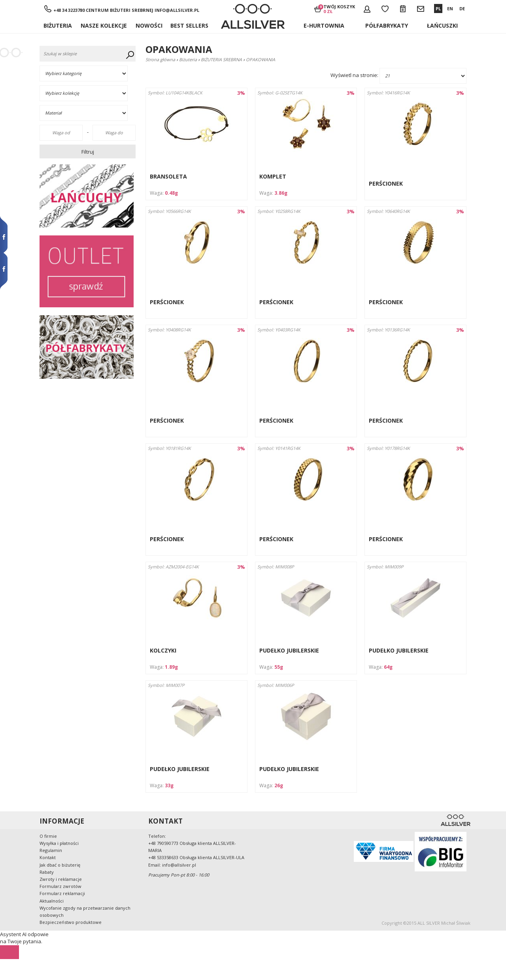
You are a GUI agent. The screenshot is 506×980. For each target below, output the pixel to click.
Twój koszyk (339, 9)
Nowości (149, 25)
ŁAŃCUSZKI (442, 25)
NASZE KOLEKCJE (104, 25)
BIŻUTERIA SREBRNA (221, 59)
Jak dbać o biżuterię (60, 865)
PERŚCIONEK (386, 183)
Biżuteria (58, 25)
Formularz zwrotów (60, 886)
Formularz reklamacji (62, 893)
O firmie (48, 836)
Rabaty (47, 872)
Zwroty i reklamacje (61, 879)
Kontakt (48, 857)
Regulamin (51, 850)
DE (462, 8)
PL (438, 8)
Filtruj (88, 152)
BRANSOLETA (168, 176)
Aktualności (52, 901)
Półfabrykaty (387, 25)
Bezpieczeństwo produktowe (71, 922)
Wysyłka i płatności (59, 843)
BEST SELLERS (189, 25)
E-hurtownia (324, 25)
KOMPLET (273, 176)
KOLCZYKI (163, 650)
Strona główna (160, 59)
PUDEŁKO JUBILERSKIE (289, 650)
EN (450, 8)
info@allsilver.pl (177, 10)
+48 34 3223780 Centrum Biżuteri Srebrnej (103, 10)
